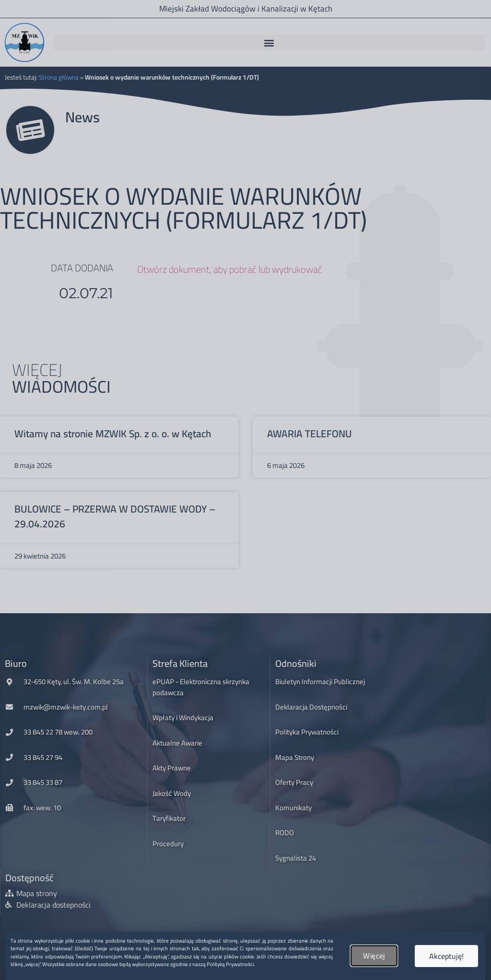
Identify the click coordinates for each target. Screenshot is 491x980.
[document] (245, 490)
